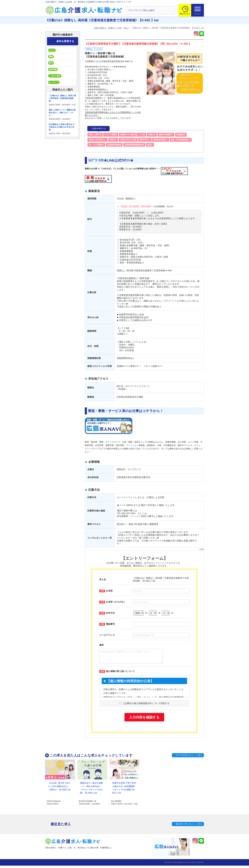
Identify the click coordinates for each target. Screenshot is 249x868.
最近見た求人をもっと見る (189, 826)
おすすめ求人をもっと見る (189, 757)
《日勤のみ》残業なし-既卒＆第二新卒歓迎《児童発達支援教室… (62, 98)
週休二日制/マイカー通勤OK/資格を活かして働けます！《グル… (62, 113)
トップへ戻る (219, 860)
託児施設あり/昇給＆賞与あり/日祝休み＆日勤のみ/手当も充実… (62, 127)
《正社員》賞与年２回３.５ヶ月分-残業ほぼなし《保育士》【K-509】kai (59, 789)
